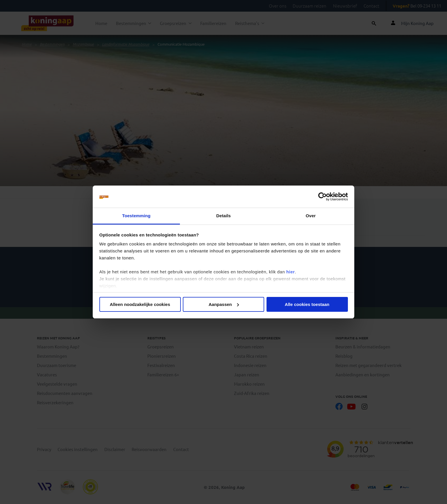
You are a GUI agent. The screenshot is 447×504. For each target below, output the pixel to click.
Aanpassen (224, 304)
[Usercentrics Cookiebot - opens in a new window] (322, 197)
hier (291, 272)
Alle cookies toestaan (307, 304)
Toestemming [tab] (136, 216)
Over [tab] (311, 216)
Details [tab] (223, 216)
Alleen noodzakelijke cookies (140, 304)
